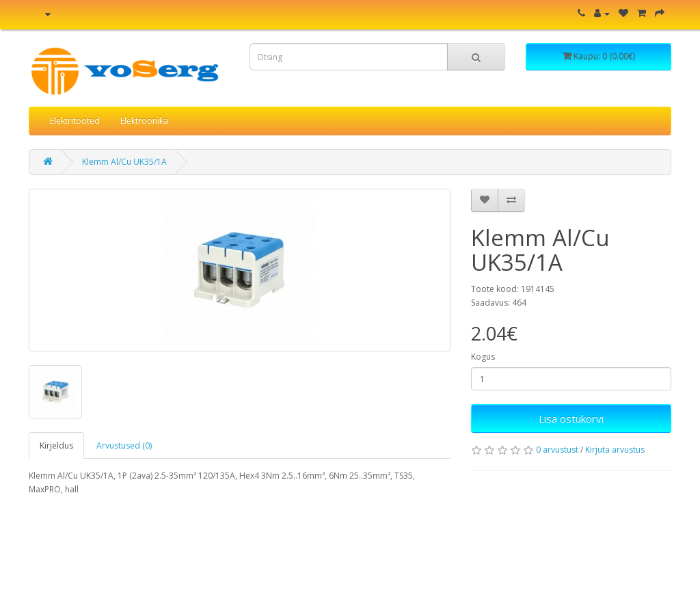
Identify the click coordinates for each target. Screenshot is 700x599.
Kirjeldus (56, 445)
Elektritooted (75, 121)
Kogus (483, 357)
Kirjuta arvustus (615, 450)
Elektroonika (144, 121)
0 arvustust (557, 450)
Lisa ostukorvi (571, 418)
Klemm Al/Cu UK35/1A (124, 162)
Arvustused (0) (124, 445)
